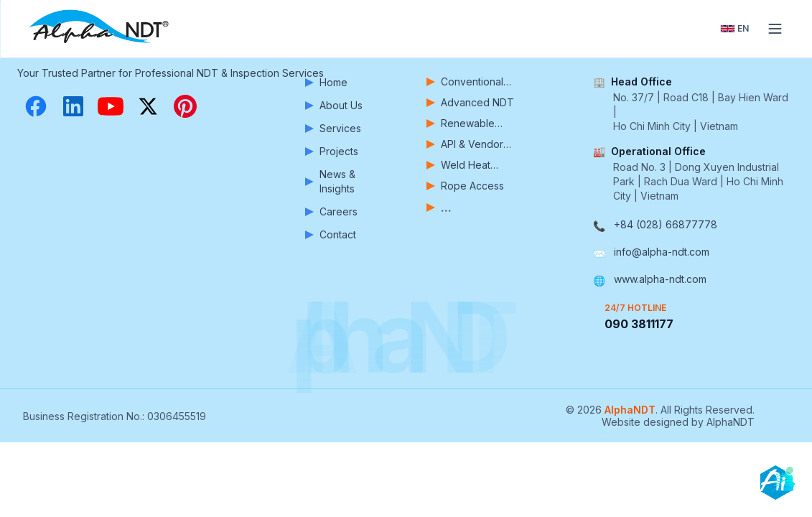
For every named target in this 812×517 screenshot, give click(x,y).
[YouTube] (111, 106)
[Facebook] (36, 106)
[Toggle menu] (775, 29)
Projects (332, 151)
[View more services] (476, 208)
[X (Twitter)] (148, 106)
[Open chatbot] (778, 483)
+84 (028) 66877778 (666, 224)
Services (333, 128)
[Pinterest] (185, 106)
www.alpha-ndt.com (660, 279)
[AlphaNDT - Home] (101, 29)
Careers (331, 211)
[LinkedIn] (73, 106)
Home (326, 82)
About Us (334, 105)
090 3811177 (639, 324)
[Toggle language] (734, 29)
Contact (331, 234)
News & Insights (330, 181)
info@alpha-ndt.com (662, 252)
